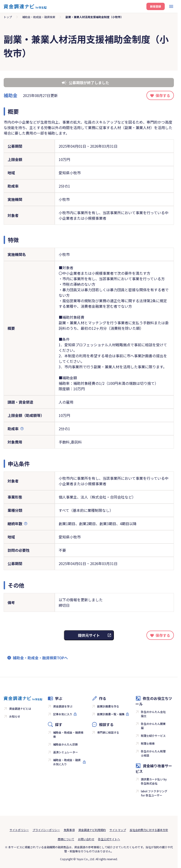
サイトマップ (118, 830)
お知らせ (15, 716)
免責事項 (69, 830)
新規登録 (156, 6)
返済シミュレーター (66, 752)
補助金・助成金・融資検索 (39, 17)
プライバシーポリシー (46, 830)
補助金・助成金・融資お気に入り (67, 762)
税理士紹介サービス (153, 736)
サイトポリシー (19, 830)
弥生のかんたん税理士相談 (153, 753)
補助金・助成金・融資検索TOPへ (40, 658)
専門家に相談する (108, 732)
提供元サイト (89, 635)
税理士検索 (148, 743)
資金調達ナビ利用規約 (92, 830)
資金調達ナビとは (20, 709)
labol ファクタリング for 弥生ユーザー (154, 793)
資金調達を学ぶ (63, 706)
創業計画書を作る (108, 706)
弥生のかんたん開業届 (153, 726)
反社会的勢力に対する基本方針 (149, 830)
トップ (8, 17)
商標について (66, 839)
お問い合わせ (86, 839)
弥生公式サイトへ (109, 839)
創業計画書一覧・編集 (111, 714)
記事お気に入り (63, 714)
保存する (163, 95)
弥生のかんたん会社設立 (153, 714)
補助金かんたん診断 (66, 744)
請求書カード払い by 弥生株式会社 (154, 781)
